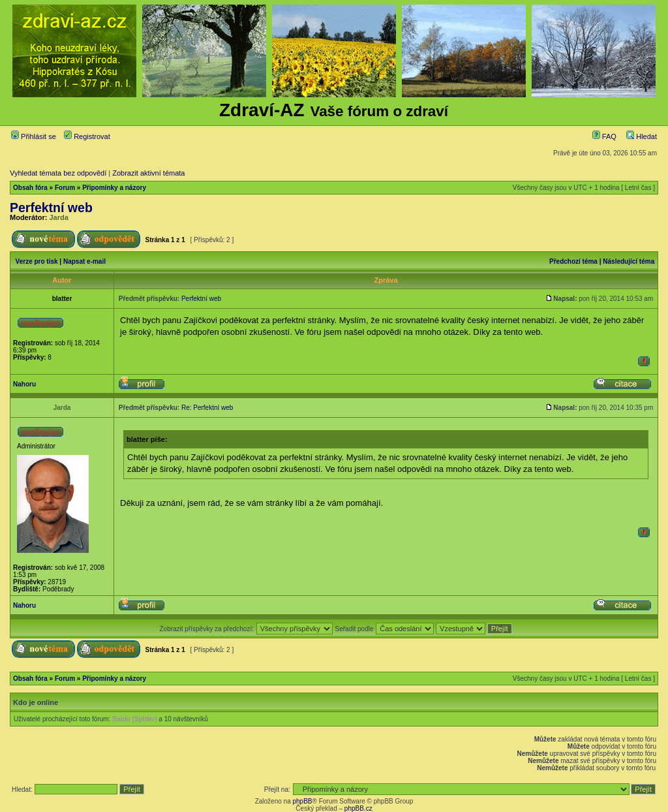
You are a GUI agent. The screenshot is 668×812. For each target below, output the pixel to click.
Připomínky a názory (114, 188)
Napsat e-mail (84, 261)
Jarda (59, 217)
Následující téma (629, 261)
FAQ (604, 136)
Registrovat (87, 136)
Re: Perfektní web (207, 408)
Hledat (642, 136)
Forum (65, 188)
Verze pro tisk (37, 261)
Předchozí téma (573, 261)
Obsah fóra (30, 188)
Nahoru (24, 384)
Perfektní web (51, 208)
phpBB (302, 801)
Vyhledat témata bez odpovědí (58, 173)
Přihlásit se (34, 136)
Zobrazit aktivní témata (148, 173)
